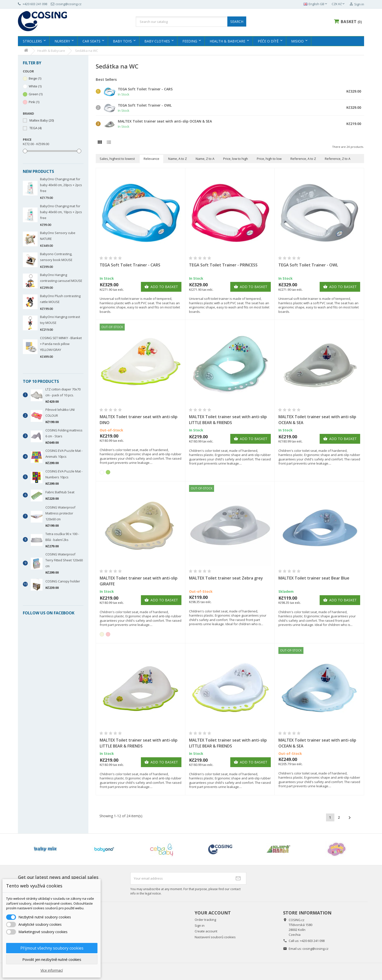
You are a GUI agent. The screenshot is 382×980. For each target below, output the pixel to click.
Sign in (200, 925)
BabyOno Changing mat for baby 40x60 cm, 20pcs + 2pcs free (61, 185)
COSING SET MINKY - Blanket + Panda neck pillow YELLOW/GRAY (61, 344)
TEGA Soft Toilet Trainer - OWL (145, 105)
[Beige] (102, 634)
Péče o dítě (268, 41)
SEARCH (237, 21)
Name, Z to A (205, 159)
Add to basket (161, 287)
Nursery (62, 41)
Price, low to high (236, 159)
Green (36, 94)
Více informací (52, 970)
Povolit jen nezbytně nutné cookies (52, 959)
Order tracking (205, 920)
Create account (206, 931)
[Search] (191, 22)
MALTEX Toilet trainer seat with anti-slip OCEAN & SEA (165, 121)
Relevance (151, 159)
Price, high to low (269, 159)
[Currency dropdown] (339, 4)
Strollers (32, 41)
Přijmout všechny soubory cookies (52, 948)
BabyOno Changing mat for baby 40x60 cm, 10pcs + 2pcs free (61, 212)
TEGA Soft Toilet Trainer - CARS (145, 89)
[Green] (108, 472)
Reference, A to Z (303, 159)
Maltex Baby (42, 120)
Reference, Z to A (338, 159)
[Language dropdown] (316, 4)
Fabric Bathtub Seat (60, 492)
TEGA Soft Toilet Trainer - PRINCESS (223, 265)
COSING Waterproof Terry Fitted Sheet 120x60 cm (64, 560)
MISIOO (297, 41)
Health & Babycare (227, 41)
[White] (102, 472)
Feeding (190, 41)
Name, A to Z (177, 159)
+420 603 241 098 (312, 941)
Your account (213, 913)
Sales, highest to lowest (117, 159)
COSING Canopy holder (63, 581)
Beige (35, 78)
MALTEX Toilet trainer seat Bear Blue (314, 578)
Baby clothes (157, 41)
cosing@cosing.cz (315, 949)
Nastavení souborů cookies (215, 937)
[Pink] (108, 634)
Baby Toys (122, 41)
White (35, 86)
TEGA (35, 128)
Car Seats (91, 41)
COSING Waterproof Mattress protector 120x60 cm (60, 513)
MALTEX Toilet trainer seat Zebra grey (226, 578)
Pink (34, 102)
